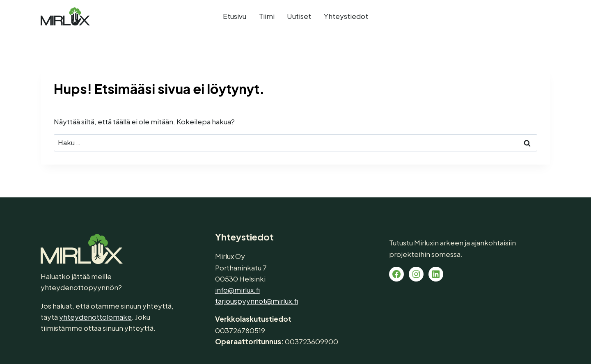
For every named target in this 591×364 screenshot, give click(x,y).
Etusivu (235, 16)
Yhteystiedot (346, 16)
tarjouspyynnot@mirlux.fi (257, 301)
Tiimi (267, 16)
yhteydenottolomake (95, 317)
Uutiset (299, 16)
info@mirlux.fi (237, 290)
